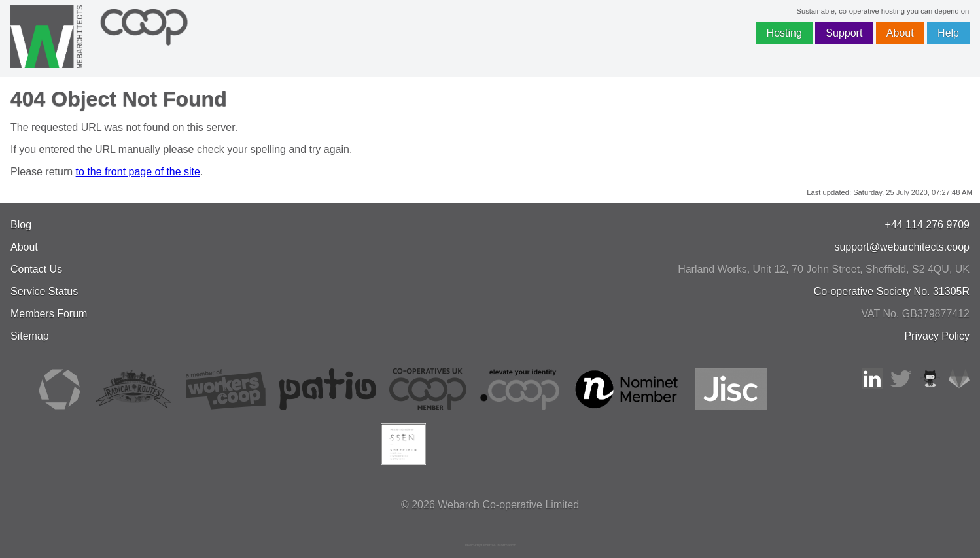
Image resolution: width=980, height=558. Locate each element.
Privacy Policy (937, 336)
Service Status (44, 291)
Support (844, 33)
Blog (21, 225)
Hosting (784, 33)
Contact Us (36, 269)
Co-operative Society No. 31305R (892, 291)
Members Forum (49, 314)
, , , (824, 269)
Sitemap (30, 336)
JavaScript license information (490, 545)
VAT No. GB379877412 (916, 314)
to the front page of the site (138, 172)
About (900, 33)
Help (948, 33)
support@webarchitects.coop (902, 247)
